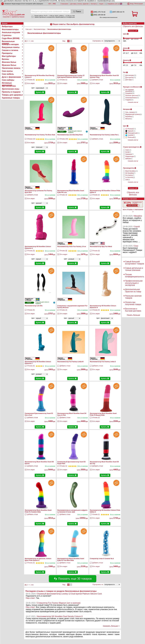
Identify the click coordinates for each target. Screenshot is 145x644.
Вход (132, 4)
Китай (128, 152)
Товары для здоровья (12, 95)
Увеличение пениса (11, 68)
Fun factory (130, 175)
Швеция (129, 159)
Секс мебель (8, 74)
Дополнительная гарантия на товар (133, 290)
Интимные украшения (7, 83)
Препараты (7, 53)
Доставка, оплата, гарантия (79, 4)
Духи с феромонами (11, 77)
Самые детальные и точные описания (134, 269)
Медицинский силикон (134, 114)
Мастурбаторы (9, 56)
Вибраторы (7, 26)
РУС (54, 4)
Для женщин (131, 75)
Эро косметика (9, 86)
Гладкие (129, 100)
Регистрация (139, 4)
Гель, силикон (131, 112)
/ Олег (136, 246)
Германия (129, 154)
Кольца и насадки (10, 44)
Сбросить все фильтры (133, 26)
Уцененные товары (11, 98)
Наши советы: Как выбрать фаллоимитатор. (74, 24)
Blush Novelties (132, 171)
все (32, 41)
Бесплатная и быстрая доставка (133, 310)
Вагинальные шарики (8, 41)
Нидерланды (131, 156)
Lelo (128, 180)
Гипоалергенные (132, 98)
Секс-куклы (7, 71)
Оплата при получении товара (133, 303)
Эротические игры (11, 89)
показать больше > (111, 626)
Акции (101, 4)
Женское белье (9, 62)
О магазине (64, 4)
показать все (133, 102)
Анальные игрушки (11, 32)
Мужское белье (9, 65)
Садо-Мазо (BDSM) (11, 38)
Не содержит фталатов (130, 91)
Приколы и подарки (11, 92)
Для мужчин (131, 78)
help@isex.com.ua (114, 4)
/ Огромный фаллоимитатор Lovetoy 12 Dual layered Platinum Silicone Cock (69, 594)
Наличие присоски (133, 95)
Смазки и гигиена (10, 50)
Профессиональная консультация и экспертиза (134, 283)
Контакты (94, 4)
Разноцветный (134, 133)
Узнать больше (133, 315)
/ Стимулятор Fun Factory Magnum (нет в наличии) (58, 603)
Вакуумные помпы (11, 47)
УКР (50, 4)
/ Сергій (136, 227)
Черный (132, 131)
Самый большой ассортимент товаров (135, 263)
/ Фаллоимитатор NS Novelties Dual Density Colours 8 (59, 616)
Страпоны (7, 35)
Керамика (130, 117)
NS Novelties (130, 173)
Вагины (5, 59)
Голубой (131, 135)
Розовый (132, 129)
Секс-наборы (8, 80)
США (128, 150)
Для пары (129, 80)
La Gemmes (130, 177)
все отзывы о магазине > (133, 211)
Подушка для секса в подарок (75, 132)
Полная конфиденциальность (135, 275)
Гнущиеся (130, 93)
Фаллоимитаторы (10, 29)
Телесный (132, 137)
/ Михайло (137, 216)
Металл (129, 119)
